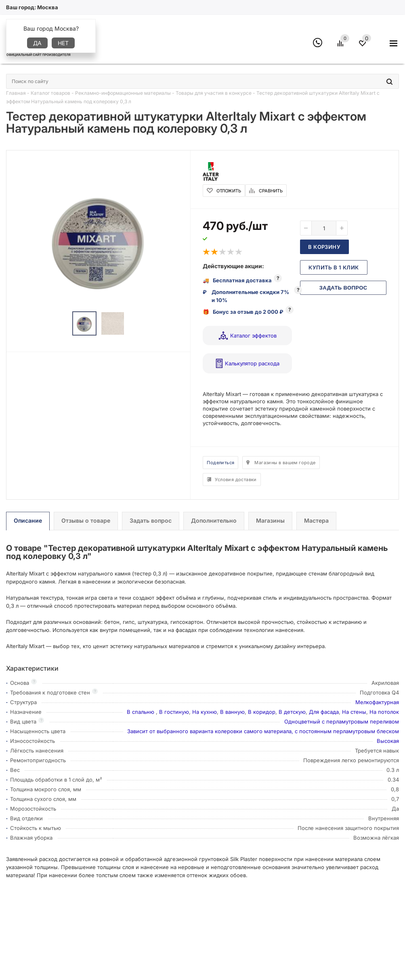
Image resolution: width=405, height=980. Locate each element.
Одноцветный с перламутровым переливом (342, 721)
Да (37, 43)
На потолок (384, 712)
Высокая (388, 741)
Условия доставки (236, 480)
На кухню (205, 712)
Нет (63, 43)
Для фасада (324, 712)
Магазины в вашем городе (285, 463)
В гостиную (174, 712)
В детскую (292, 712)
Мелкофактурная (377, 702)
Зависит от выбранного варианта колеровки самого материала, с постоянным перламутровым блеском (263, 731)
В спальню (141, 712)
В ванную (232, 712)
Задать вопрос (343, 288)
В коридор (262, 712)
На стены (354, 712)
